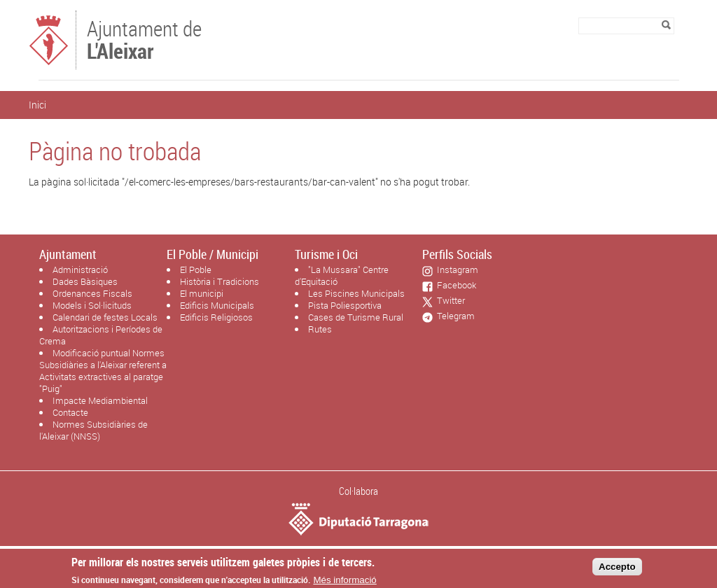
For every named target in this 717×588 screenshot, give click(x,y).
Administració (80, 269)
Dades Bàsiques (85, 281)
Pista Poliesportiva (345, 305)
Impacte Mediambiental (100, 400)
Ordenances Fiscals (92, 293)
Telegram (454, 316)
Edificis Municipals (217, 305)
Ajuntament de (144, 38)
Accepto (617, 570)
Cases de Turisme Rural (356, 317)
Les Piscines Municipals (356, 293)
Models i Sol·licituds (92, 305)
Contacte (70, 412)
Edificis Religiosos (216, 317)
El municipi (202, 293)
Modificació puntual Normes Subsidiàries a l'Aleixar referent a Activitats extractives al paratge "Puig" (103, 371)
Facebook (454, 285)
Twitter (449, 300)
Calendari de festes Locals (105, 317)
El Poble (196, 269)
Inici (37, 105)
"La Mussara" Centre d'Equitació (342, 275)
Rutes (320, 329)
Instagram (455, 269)
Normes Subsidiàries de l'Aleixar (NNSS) (93, 430)
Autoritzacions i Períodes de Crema (101, 335)
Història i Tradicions (220, 281)
